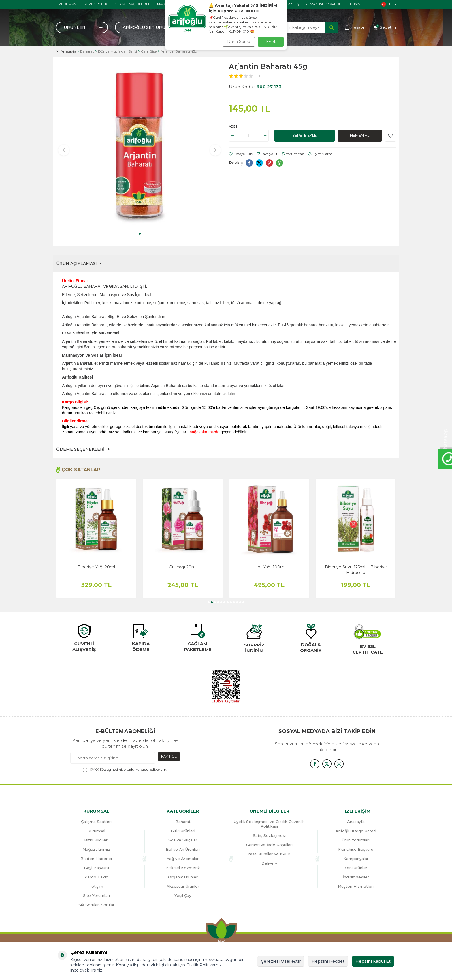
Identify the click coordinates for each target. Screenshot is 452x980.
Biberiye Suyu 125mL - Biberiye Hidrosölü (356, 570)
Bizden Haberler (96, 859)
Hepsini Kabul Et (373, 961)
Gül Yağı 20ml (183, 567)
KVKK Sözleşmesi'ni (106, 769)
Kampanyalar (356, 859)
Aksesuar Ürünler (183, 886)
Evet (271, 42)
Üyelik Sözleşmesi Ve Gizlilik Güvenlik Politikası (269, 824)
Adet (233, 127)
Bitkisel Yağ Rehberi (133, 4)
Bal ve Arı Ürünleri (183, 849)
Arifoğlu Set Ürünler (150, 27)
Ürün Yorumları (356, 840)
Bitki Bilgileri (96, 4)
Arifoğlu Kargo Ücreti (356, 831)
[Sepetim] (385, 27)
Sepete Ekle (305, 136)
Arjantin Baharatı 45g (179, 51)
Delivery (269, 863)
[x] (327, 764)
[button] (140, 234)
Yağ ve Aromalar (183, 859)
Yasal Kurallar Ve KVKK (269, 854)
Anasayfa (66, 51)
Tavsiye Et (267, 154)
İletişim (96, 886)
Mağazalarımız (96, 849)
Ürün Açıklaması (79, 264)
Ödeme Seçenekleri (83, 449)
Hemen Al (360, 136)
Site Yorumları (96, 895)
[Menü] (82, 27)
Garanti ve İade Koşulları (269, 845)
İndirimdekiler (356, 877)
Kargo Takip (96, 877)
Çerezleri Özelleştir (281, 961)
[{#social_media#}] (312, 764)
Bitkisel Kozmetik (183, 868)
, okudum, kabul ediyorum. (125, 770)
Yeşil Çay (183, 895)
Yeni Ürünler (356, 868)
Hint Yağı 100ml (269, 567)
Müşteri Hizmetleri (356, 886)
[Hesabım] (356, 27)
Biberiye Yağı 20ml (96, 567)
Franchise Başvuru (323, 4)
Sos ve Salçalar (183, 840)
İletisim (354, 4)
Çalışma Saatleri (96, 822)
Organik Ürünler (183, 877)
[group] (140, 146)
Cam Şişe (149, 51)
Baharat (87, 51)
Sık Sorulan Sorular (96, 905)
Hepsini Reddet (328, 961)
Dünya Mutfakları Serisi (117, 51)
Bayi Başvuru (96, 868)
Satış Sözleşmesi (269, 835)
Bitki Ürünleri (183, 831)
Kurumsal (68, 4)
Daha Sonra (239, 42)
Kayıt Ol (169, 756)
